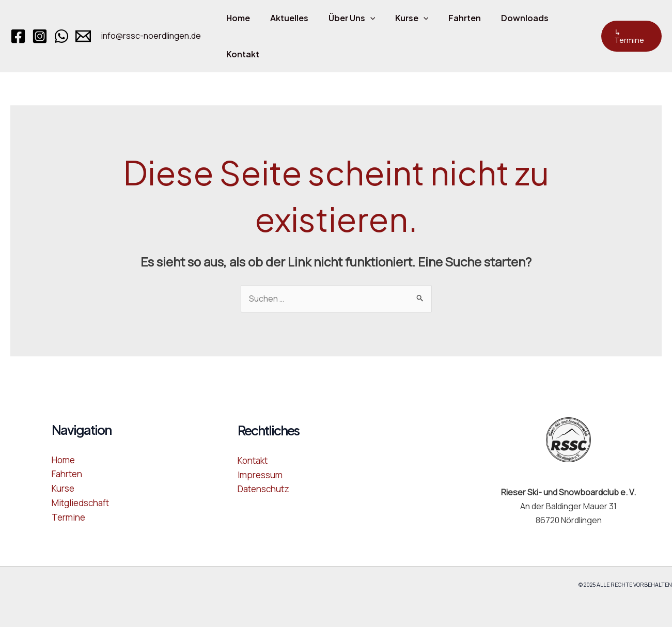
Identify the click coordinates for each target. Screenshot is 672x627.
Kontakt (241, 54)
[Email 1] (83, 36)
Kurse (400, 18)
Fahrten (449, 18)
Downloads (506, 18)
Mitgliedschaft (80, 502)
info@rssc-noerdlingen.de (151, 36)
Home (237, 18)
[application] (362, 18)
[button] (630, 36)
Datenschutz (263, 488)
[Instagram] (40, 36)
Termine (68, 516)
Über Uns (343, 18)
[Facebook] (18, 36)
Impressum (260, 474)
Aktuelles (284, 18)
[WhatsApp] (61, 36)
